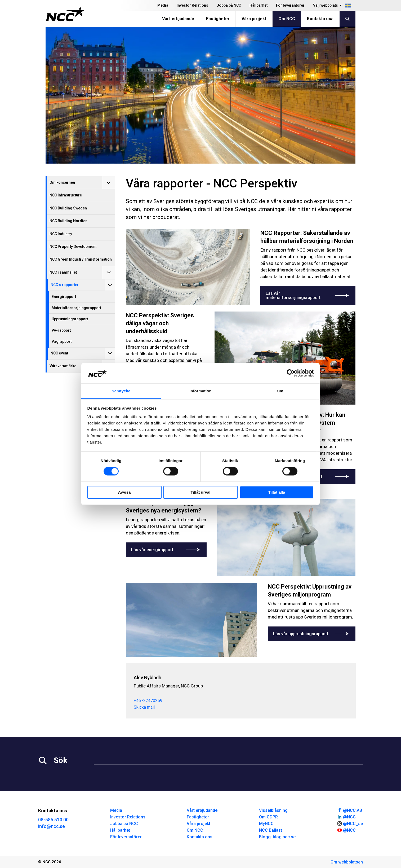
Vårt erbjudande (178, 19)
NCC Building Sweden (68, 208)
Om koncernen (62, 182)
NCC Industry (61, 234)
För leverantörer (290, 5)
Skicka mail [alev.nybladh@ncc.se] (144, 707)
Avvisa (124, 492)
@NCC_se (350, 823)
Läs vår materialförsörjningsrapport (308, 295)
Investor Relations (192, 5)
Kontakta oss (320, 19)
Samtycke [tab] (121, 391)
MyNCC (266, 824)
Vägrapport (62, 341)
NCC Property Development (73, 247)
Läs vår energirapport (166, 550)
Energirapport (64, 297)
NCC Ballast (271, 830)
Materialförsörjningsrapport (76, 308)
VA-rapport (61, 330)
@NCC (346, 817)
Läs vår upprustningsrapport (312, 634)
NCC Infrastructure (66, 195)
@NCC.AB (349, 810)
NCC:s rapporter (65, 285)
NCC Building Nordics (68, 221)
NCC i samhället (63, 272)
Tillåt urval (201, 492)
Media (163, 5)
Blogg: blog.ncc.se (277, 837)
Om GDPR (268, 817)
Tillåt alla (277, 492)
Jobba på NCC (229, 5)
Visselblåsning (273, 810)
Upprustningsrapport (70, 319)
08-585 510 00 (53, 820)
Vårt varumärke (63, 366)
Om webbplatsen (347, 862)
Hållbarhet (259, 5)
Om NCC (287, 19)
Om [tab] (280, 391)
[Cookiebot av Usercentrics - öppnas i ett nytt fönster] (291, 373)
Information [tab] (200, 391)
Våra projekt (254, 19)
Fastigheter (218, 19)
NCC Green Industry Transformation (81, 259)
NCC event (59, 353)
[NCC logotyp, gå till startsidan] (65, 14)
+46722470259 (148, 701)
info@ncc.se (52, 826)
